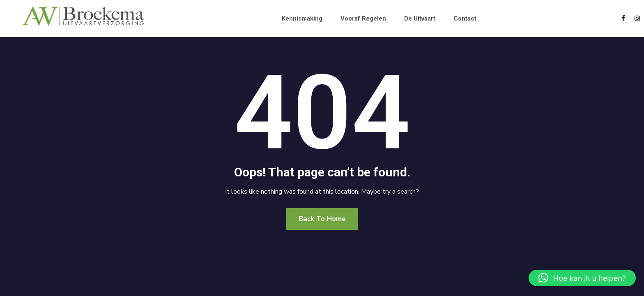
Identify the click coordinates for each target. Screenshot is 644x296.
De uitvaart (420, 18)
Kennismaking (302, 18)
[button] (582, 278)
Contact (465, 18)
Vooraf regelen (363, 18)
